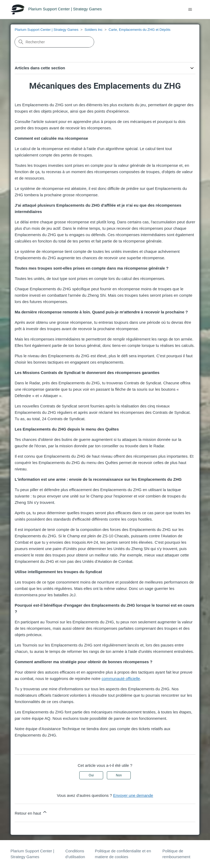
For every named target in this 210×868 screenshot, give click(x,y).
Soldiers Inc (94, 30)
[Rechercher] (54, 42)
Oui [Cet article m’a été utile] (91, 775)
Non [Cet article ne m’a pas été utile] (119, 775)
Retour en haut (31, 812)
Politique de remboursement (176, 854)
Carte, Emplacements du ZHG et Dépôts (139, 30)
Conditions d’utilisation (75, 854)
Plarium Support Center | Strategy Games (46, 30)
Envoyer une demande (133, 795)
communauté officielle (121, 678)
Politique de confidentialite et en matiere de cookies (123, 854)
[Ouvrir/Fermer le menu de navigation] (190, 10)
